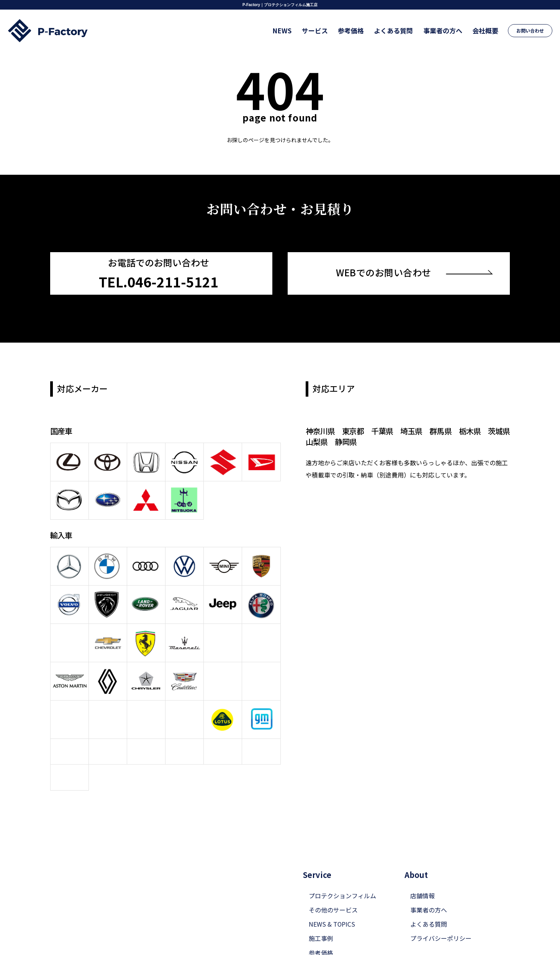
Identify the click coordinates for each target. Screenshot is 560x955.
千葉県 (382, 431)
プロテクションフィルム (342, 883)
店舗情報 (422, 883)
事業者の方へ (444, 30)
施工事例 (321, 926)
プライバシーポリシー (441, 926)
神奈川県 (320, 431)
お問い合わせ (531, 30)
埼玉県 (411, 431)
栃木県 (469, 431)
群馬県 (440, 431)
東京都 (353, 431)
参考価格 (353, 30)
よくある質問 (395, 30)
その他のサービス (333, 898)
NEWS (285, 30)
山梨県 (317, 441)
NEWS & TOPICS (332, 912)
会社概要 (486, 30)
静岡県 (346, 441)
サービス (317, 30)
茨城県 (499, 431)
